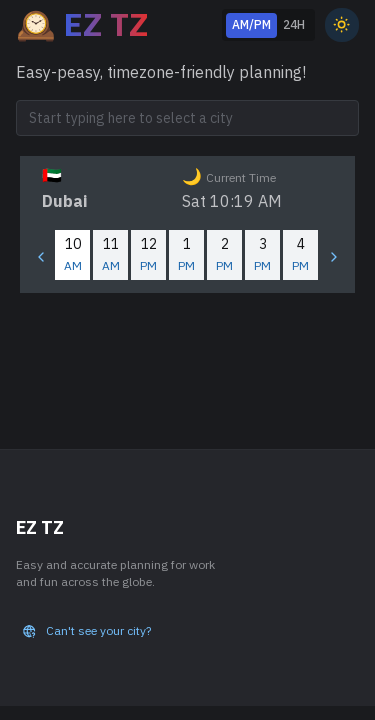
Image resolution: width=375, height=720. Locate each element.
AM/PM (251, 24)
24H (294, 24)
